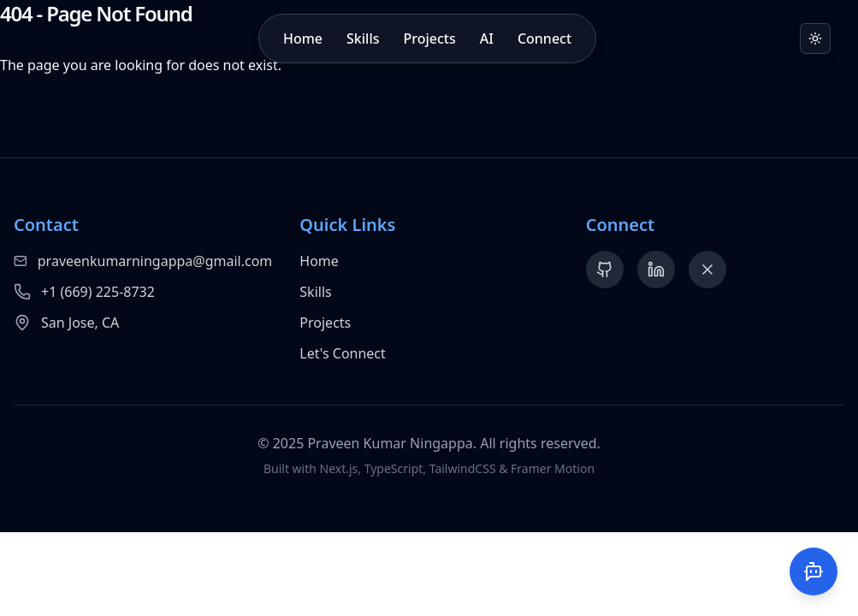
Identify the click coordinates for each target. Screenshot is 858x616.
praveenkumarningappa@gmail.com (155, 261)
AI (487, 38)
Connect (544, 38)
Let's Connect (343, 353)
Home (303, 38)
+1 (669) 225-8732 (98, 292)
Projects (430, 38)
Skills (363, 38)
